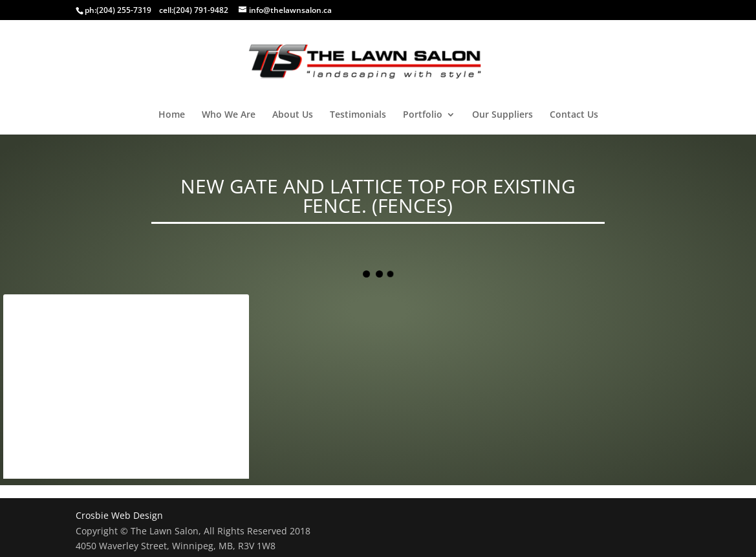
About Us (293, 115)
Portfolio (423, 115)
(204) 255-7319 (124, 10)
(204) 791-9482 (201, 10)
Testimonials (358, 115)
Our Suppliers (502, 115)
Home (172, 115)
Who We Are (229, 115)
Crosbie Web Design (119, 515)
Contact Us (574, 115)
